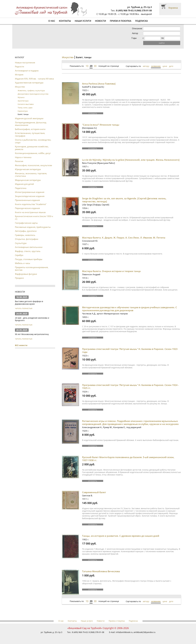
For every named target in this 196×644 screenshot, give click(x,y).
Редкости (20, 66)
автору (146, 66)
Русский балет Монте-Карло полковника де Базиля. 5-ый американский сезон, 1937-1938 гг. (128, 459)
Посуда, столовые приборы (29, 259)
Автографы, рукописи (26, 231)
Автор (135, 33)
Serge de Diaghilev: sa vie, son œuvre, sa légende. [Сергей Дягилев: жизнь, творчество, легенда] (124, 200)
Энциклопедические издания (30, 196)
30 (95, 66)
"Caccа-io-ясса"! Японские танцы (101, 125)
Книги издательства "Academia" (31, 204)
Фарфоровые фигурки (26, 274)
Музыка (21, 97)
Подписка (141, 21)
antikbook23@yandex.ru (144, 632)
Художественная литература (29, 83)
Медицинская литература (28, 180)
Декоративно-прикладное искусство (33, 94)
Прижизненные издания (27, 200)
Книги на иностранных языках (30, 212)
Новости (101, 21)
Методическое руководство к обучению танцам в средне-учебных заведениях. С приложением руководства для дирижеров (130, 309)
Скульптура (21, 243)
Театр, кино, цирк (25, 108)
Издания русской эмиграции (29, 118)
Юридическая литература (28, 169)
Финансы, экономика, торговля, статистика (31, 175)
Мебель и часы (23, 263)
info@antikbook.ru (124, 632)
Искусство (20, 87)
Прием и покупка (121, 21)
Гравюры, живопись (25, 235)
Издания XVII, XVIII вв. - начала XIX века (34, 79)
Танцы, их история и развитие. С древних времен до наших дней (121, 536)
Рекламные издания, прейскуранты (33, 227)
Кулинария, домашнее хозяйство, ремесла (32, 148)
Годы (135, 38)
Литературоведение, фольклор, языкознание (31, 124)
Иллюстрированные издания (30, 192)
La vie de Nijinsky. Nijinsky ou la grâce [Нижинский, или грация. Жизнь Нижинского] (131, 160)
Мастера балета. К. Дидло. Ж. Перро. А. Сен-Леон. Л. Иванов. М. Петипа (124, 238)
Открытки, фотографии (27, 239)
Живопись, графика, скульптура (31, 90)
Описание (137, 28)
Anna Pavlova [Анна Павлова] (99, 84)
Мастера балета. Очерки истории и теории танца (111, 271)
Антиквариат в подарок (27, 71)
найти (162, 43)
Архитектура (23, 101)
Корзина (173, 8)
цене (165, 66)
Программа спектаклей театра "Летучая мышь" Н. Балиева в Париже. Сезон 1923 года (130, 350)
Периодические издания (27, 208)
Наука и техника (23, 157)
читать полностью (24, 308)
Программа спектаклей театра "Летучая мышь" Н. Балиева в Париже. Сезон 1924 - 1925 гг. (130, 386)
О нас (52, 21)
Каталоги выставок (26, 104)
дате (171, 66)
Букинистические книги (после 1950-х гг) (34, 218)
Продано (19, 278)
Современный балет (94, 492)
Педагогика (21, 188)
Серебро (19, 255)
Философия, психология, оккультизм (33, 165)
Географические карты (26, 223)
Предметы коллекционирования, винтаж (32, 269)
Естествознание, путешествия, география (30, 134)
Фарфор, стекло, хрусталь (28, 251)
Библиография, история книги (30, 129)
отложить (93, 113)
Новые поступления (25, 63)
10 (87, 66)
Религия (19, 161)
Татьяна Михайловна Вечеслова (101, 571)
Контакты (65, 21)
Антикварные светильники (29, 247)
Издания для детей (24, 184)
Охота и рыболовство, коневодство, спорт (33, 141)
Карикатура (23, 111)
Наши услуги (83, 21)
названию (156, 66)
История (19, 75)
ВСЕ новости (21, 345)
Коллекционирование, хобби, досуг (33, 153)
